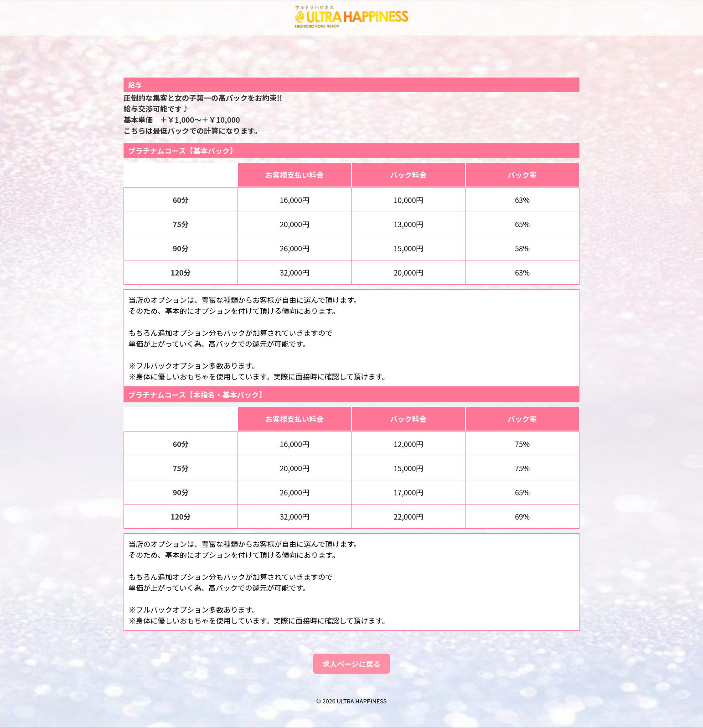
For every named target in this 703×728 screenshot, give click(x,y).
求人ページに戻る (351, 664)
